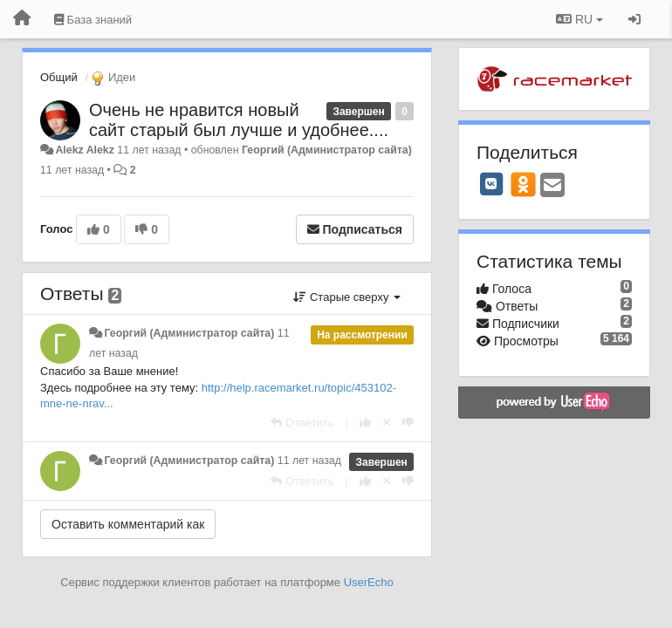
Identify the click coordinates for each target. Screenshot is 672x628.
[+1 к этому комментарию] (365, 423)
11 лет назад (309, 461)
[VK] (491, 184)
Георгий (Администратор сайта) (327, 150)
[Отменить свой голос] (387, 423)
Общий (59, 77)
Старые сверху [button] (347, 297)
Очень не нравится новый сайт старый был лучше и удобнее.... (239, 120)
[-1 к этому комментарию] (408, 423)
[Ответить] (302, 423)
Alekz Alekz (84, 150)
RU (579, 19)
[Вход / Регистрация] (634, 19)
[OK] (523, 184)
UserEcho (369, 582)
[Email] (552, 186)
